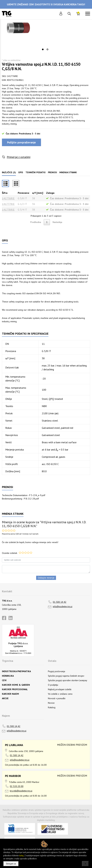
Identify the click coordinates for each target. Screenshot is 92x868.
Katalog (52, 707)
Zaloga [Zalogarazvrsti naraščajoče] (50, 193)
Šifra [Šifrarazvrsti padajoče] (5, 193)
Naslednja (57, 222)
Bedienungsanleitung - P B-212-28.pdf (20, 499)
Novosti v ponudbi (57, 698)
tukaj (21, 856)
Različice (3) (9, 172)
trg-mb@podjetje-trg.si (21, 791)
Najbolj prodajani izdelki (60, 689)
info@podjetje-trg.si (63, 606)
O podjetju (53, 685)
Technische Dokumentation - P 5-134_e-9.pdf (24, 495)
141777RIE (8, 204)
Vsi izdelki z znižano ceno (60, 694)
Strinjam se (11, 864)
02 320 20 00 (17, 786)
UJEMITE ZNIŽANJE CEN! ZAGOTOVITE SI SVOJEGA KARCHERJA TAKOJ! (46, 4)
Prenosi (52, 172)
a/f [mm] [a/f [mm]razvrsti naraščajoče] (38, 193)
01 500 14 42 (60, 602)
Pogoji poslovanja (56, 671)
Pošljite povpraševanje (21, 142)
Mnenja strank (68, 172)
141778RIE (8, 210)
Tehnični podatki (36, 172)
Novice (51, 703)
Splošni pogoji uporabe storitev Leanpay (68, 680)
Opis (21, 172)
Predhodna (36, 222)
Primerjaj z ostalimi (19, 157)
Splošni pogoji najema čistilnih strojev (66, 676)
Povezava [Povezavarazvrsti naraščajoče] (23, 193)
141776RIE (8, 198)
